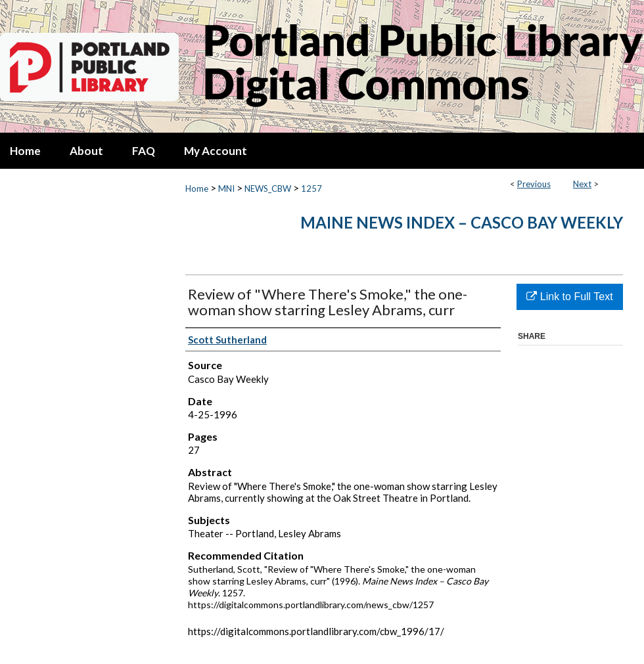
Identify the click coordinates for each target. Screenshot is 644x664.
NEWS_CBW (268, 188)
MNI (226, 188)
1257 (311, 188)
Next (582, 184)
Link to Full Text (569, 297)
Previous (534, 184)
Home (197, 188)
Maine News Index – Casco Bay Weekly (462, 222)
